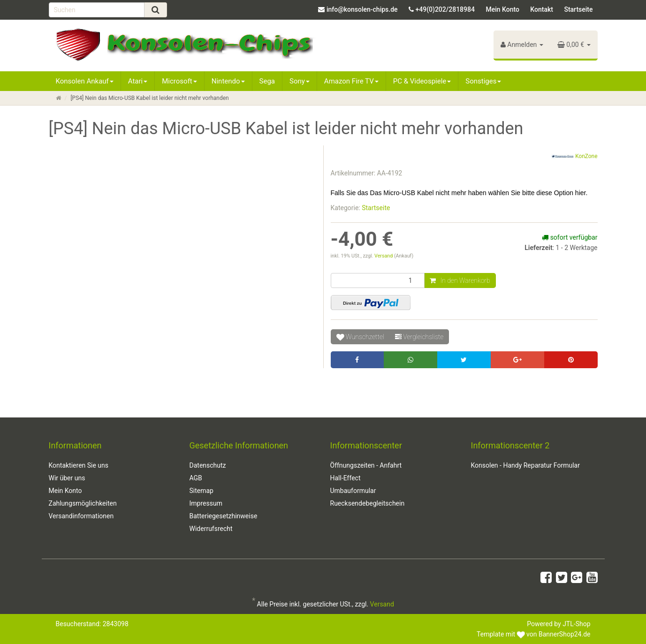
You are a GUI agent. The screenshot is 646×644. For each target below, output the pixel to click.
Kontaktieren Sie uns (79, 465)
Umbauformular (353, 491)
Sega (267, 81)
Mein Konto (502, 9)
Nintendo (228, 81)
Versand (384, 256)
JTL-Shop (576, 624)
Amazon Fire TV (351, 81)
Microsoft (179, 81)
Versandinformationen (81, 516)
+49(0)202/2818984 (445, 9)
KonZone (574, 157)
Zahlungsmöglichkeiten (83, 503)
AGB (196, 478)
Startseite (578, 9)
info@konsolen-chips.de (362, 9)
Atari (138, 81)
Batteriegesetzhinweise (224, 516)
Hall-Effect (346, 478)
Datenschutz (208, 465)
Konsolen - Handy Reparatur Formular (525, 465)
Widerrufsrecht (211, 529)
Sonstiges (483, 81)
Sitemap (201, 491)
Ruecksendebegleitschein (368, 503)
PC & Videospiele (422, 81)
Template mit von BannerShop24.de (533, 634)
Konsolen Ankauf (85, 81)
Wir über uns (67, 478)
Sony (300, 81)
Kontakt (542, 9)
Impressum (206, 503)
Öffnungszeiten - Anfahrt (366, 465)
